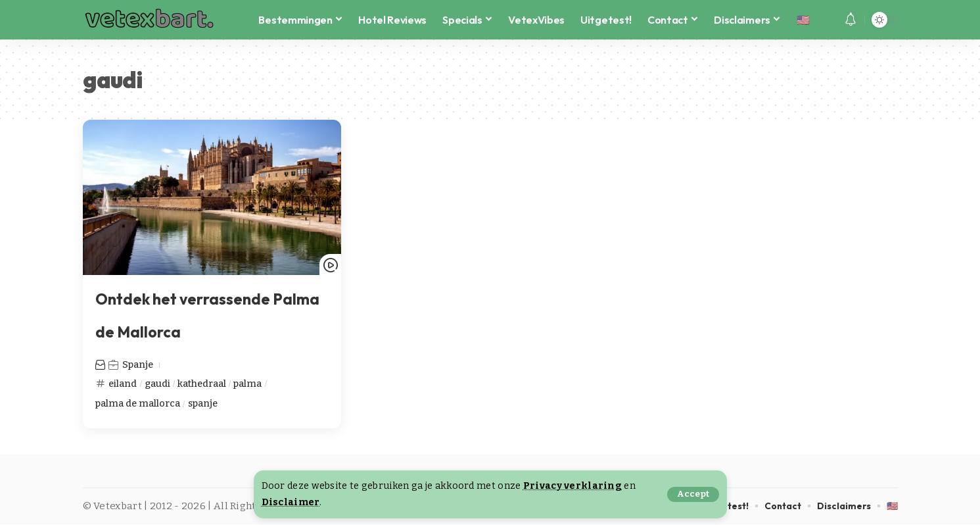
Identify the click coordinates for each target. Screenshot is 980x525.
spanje (206, 403)
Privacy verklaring (572, 486)
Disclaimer (291, 502)
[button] (693, 494)
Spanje (138, 364)
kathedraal (203, 383)
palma (250, 383)
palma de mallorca (139, 403)
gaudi (158, 383)
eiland (123, 383)
